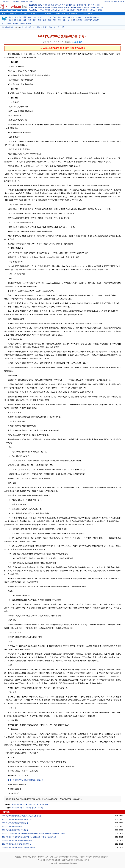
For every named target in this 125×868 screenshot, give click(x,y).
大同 (26, 27)
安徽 (20, 20)
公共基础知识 (33, 5)
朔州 (42, 27)
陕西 (40, 20)
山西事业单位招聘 (12, 24)
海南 (59, 20)
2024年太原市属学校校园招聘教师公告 (15, 823)
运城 (51, 27)
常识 (63, 5)
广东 (49, 17)
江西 (15, 20)
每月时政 (48, 5)
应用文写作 (100, 8)
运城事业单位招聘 (25, 24)
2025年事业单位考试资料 (92, 17)
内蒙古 (80, 17)
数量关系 (41, 8)
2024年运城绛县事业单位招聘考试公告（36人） (18, 819)
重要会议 (41, 5)
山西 (35, 17)
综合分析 (93, 8)
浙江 (74, 17)
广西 (54, 17)
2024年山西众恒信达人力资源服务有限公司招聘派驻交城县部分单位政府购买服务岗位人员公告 (34, 833)
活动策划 (73, 10)
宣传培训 (67, 10)
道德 (67, 5)
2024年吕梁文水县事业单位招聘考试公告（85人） (19, 848)
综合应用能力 (74, 14)
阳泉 (30, 27)
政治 (53, 5)
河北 (44, 17)
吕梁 (63, 27)
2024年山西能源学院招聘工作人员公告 (15, 830)
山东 (30, 17)
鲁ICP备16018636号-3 (81, 860)
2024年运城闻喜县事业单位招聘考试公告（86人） (27, 808)
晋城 (38, 27)
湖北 (64, 17)
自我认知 (92, 10)
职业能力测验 (33, 8)
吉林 (69, 20)
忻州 (55, 27)
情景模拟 (99, 10)
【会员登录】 (6, 1)
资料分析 (60, 8)
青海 (54, 20)
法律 (60, 5)
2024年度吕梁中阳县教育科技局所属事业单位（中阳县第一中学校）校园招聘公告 (29, 837)
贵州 (30, 20)
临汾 (59, 27)
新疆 (64, 20)
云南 (25, 20)
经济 (56, 5)
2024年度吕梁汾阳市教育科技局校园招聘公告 (17, 840)
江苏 (69, 17)
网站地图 (107, 1)
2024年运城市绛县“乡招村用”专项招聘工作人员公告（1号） (30, 805)
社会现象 (41, 10)
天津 (20, 17)
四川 (35, 20)
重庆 (25, 17)
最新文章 (121, 1)
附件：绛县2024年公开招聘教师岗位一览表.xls (25, 780)
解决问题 (86, 8)
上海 (15, 17)
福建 (10, 20)
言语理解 (48, 8)
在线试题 (34, 14)
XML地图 (114, 1)
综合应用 (73, 8)
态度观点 (48, 10)
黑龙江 (80, 20)
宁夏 (49, 20)
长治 (34, 27)
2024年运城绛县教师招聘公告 (12, 826)
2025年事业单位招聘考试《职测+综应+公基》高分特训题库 (62, 48)
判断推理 (54, 8)
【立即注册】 (16, 1)
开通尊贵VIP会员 (27, 1)
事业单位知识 (88, 5)
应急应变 (86, 10)
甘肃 (44, 20)
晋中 (47, 27)
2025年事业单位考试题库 (92, 20)
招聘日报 (24, 14)
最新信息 (13, 14)
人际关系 (80, 10)
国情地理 (72, 5)
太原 (22, 27)
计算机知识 (79, 5)
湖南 (59, 17)
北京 (10, 17)
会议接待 (60, 10)
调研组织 (54, 10)
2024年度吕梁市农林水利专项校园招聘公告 (17, 844)
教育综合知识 (88, 14)
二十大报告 (96, 5)
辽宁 (74, 20)
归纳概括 (80, 8)
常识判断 (67, 8)
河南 (40, 17)
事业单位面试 (33, 10)
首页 (4, 14)
